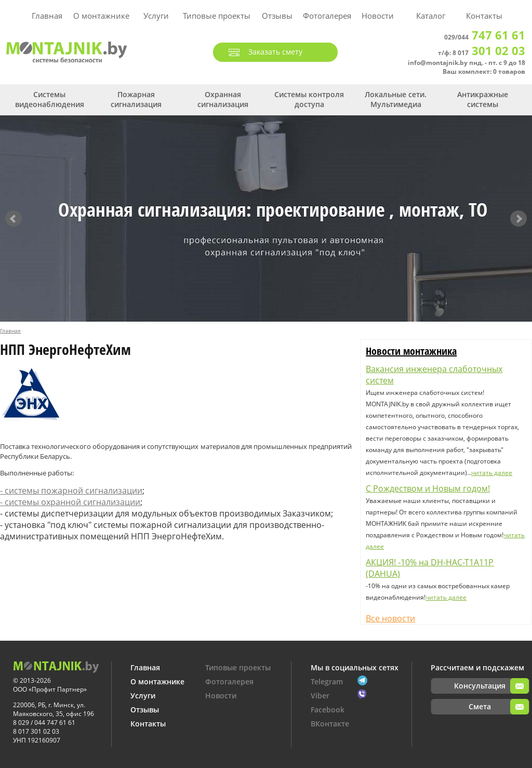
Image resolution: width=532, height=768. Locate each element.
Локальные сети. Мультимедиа (396, 99)
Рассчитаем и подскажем (477, 667)
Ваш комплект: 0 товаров (484, 71)
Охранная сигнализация (223, 99)
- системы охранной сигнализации (70, 502)
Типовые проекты (217, 16)
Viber (320, 696)
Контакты (484, 16)
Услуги (156, 16)
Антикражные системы (483, 99)
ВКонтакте (330, 724)
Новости (378, 16)
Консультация (480, 686)
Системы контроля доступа (309, 99)
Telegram (327, 681)
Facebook (328, 710)
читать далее (492, 473)
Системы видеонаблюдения (50, 99)
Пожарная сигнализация (136, 99)
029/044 (485, 37)
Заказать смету (275, 52)
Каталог (431, 16)
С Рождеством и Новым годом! (428, 488)
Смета (480, 706)
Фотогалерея (327, 16)
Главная (47, 16)
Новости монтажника (411, 351)
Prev (14, 219)
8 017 (489, 53)
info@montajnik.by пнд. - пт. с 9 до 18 (467, 63)
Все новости (390, 618)
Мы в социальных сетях (355, 667)
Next (518, 219)
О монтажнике (101, 16)
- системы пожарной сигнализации (71, 491)
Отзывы (277, 16)
